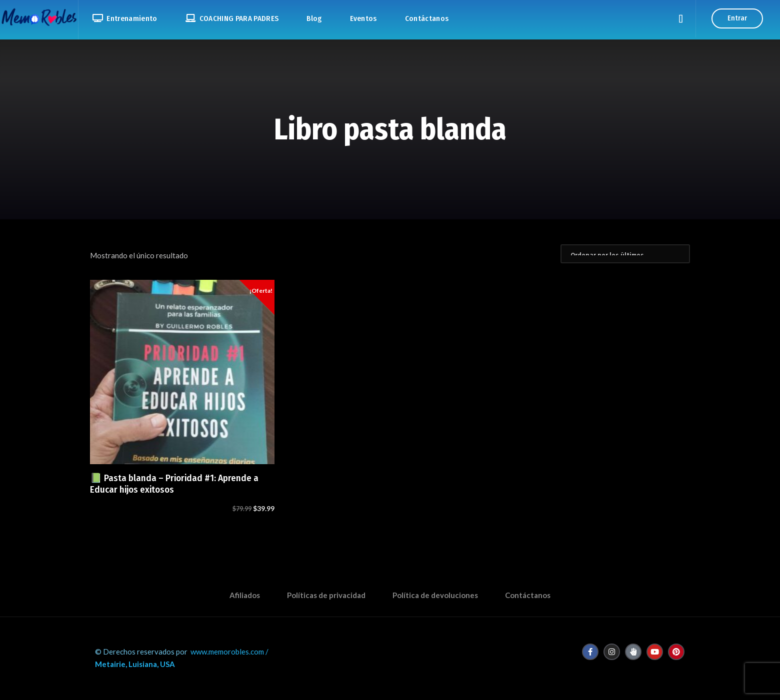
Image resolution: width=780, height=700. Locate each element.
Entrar (737, 18)
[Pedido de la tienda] (625, 254)
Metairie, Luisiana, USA (135, 664)
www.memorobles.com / (229, 652)
